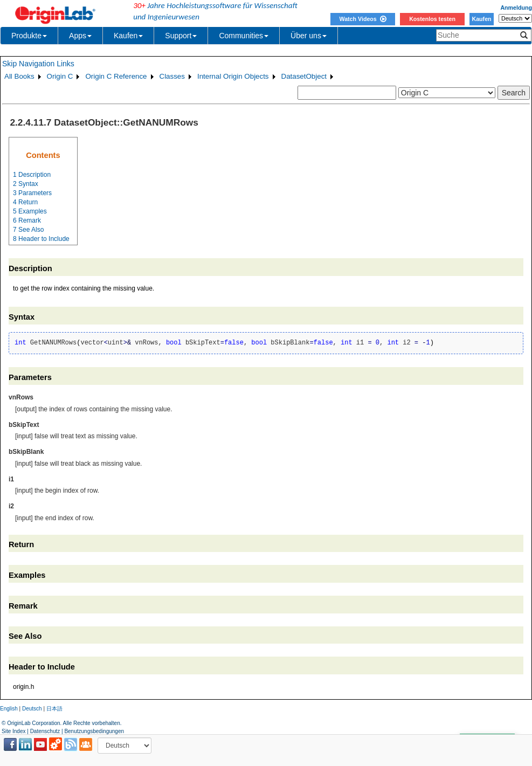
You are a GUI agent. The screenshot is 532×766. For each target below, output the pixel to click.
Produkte (29, 36)
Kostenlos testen (432, 19)
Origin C (60, 76)
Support (181, 36)
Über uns (309, 36)
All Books (19, 76)
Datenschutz (45, 731)
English (9, 709)
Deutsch (32, 709)
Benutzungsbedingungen (94, 731)
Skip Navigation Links (38, 64)
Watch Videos (362, 19)
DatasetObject (304, 76)
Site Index (13, 731)
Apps (80, 36)
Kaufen (481, 19)
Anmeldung (516, 8)
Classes (172, 76)
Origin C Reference (116, 76)
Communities (244, 36)
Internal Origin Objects (233, 76)
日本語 (54, 709)
